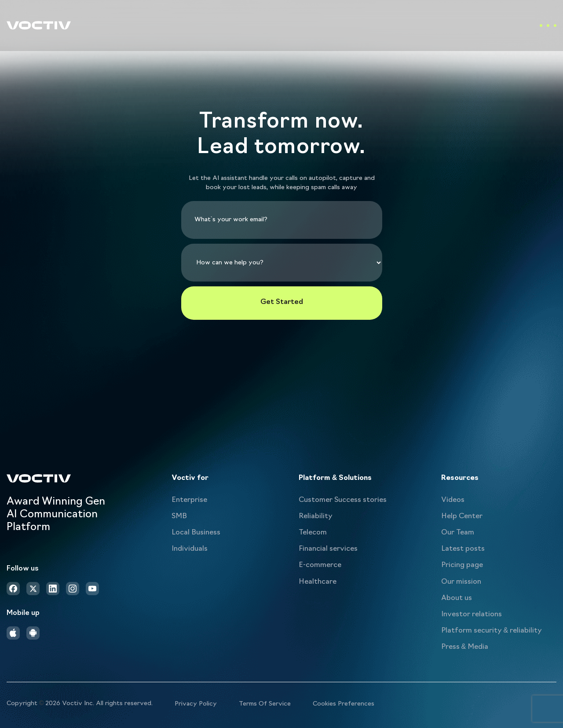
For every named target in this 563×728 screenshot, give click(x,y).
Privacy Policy (196, 704)
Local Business (196, 533)
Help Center (462, 516)
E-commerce (320, 565)
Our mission (461, 582)
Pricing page (462, 565)
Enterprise (189, 500)
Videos (453, 500)
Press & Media (465, 647)
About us (457, 598)
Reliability (316, 516)
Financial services (328, 549)
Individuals (190, 549)
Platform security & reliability (492, 631)
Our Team (458, 533)
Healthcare (318, 582)
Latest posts (463, 549)
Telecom (313, 533)
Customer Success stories (343, 500)
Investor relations (472, 615)
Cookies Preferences (344, 704)
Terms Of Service (265, 704)
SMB (179, 516)
